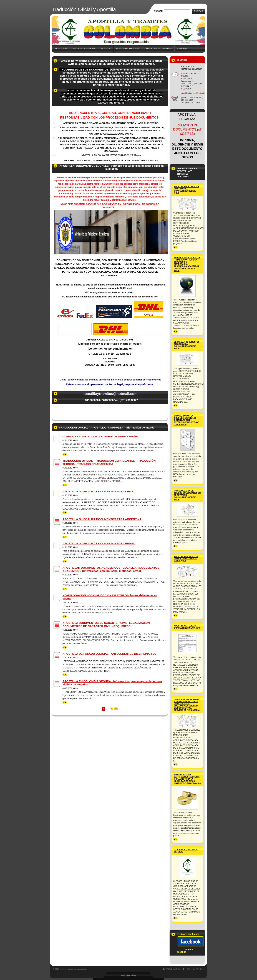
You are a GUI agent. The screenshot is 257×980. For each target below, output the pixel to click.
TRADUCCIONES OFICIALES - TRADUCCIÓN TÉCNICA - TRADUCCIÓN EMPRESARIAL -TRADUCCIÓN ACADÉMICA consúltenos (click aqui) (187, 264)
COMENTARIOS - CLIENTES (158, 49)
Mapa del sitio (173, 969)
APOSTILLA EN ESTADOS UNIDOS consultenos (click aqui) (186, 559)
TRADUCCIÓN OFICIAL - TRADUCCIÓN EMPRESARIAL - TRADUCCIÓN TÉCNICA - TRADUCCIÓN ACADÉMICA (109, 462)
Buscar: (159, 11)
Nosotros (61, 49)
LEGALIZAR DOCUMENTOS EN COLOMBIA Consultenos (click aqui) (187, 345)
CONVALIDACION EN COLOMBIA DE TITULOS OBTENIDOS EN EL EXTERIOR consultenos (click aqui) (187, 420)
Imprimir (200, 969)
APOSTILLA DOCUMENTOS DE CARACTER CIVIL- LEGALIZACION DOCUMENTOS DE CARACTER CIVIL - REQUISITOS (106, 624)
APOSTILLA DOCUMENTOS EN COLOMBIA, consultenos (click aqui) (187, 190)
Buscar (199, 11)
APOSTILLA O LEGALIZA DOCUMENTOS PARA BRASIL (99, 543)
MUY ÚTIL (106, 49)
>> (65, 454)
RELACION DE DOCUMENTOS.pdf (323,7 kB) (187, 130)
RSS (188, 969)
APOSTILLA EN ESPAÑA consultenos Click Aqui (187, 627)
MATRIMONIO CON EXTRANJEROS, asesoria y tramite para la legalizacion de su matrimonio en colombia (187, 779)
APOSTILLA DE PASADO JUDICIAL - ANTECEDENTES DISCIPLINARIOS (109, 654)
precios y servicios (84, 49)
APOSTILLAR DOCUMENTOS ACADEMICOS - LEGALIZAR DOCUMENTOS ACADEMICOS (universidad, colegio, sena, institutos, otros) (111, 569)
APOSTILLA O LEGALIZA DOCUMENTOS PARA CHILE (98, 491)
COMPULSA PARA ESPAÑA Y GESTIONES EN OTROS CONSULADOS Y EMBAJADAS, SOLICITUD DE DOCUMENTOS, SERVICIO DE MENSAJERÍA (187, 705)
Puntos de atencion (128, 49)
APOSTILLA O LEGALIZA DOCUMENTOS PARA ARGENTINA (102, 519)
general (182, 49)
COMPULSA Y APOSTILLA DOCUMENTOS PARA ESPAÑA (100, 436)
